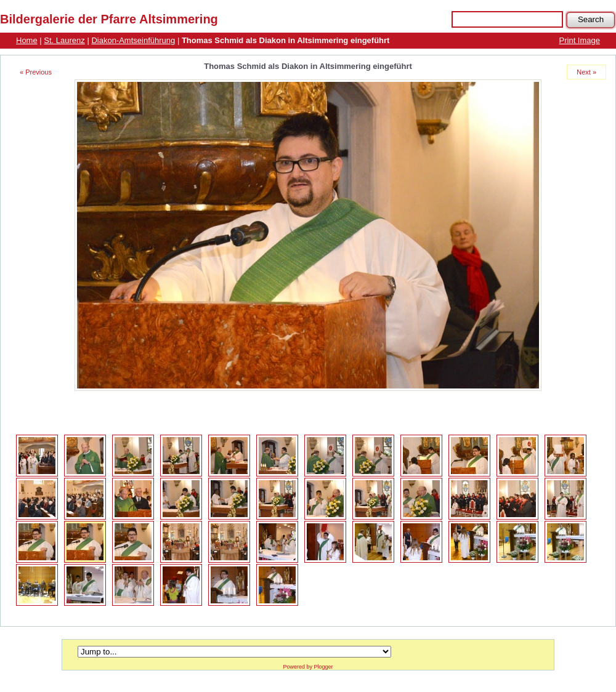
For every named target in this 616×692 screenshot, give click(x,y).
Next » (586, 72)
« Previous (36, 72)
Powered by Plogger (308, 667)
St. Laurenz (64, 40)
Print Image (580, 40)
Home (27, 40)
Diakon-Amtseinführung (133, 40)
